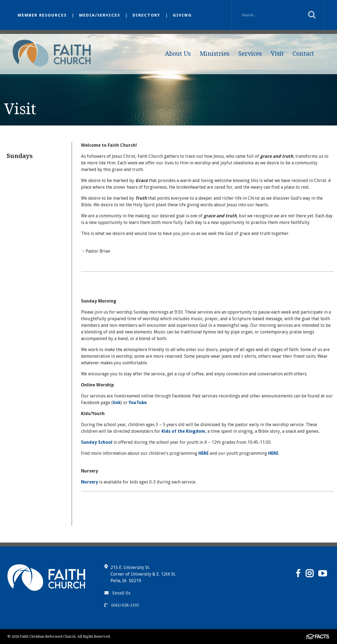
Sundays (20, 156)
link (117, 403)
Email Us (117, 593)
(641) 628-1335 (122, 605)
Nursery (90, 482)
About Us (178, 54)
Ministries (215, 54)
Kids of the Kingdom (183, 431)
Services (250, 54)
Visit (277, 54)
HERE (203, 453)
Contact (303, 54)
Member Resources (42, 15)
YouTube (138, 403)
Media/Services (100, 15)
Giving (182, 15)
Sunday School (97, 442)
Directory (146, 15)
